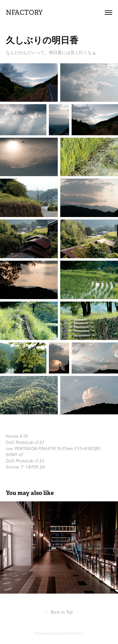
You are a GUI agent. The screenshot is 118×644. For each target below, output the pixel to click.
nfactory (24, 12)
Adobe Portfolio (70, 633)
